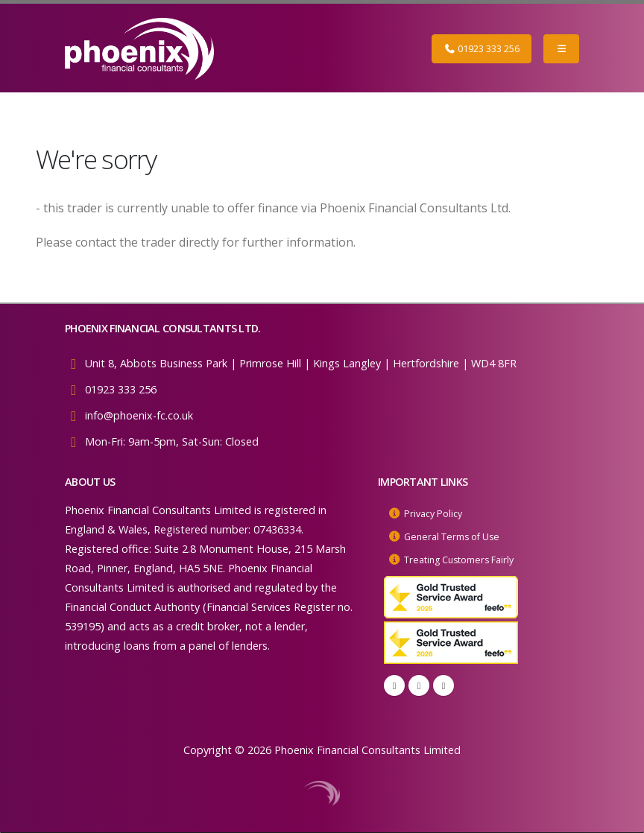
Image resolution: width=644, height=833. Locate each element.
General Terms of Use (458, 535)
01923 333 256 (482, 48)
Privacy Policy (437, 513)
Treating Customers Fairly (468, 558)
